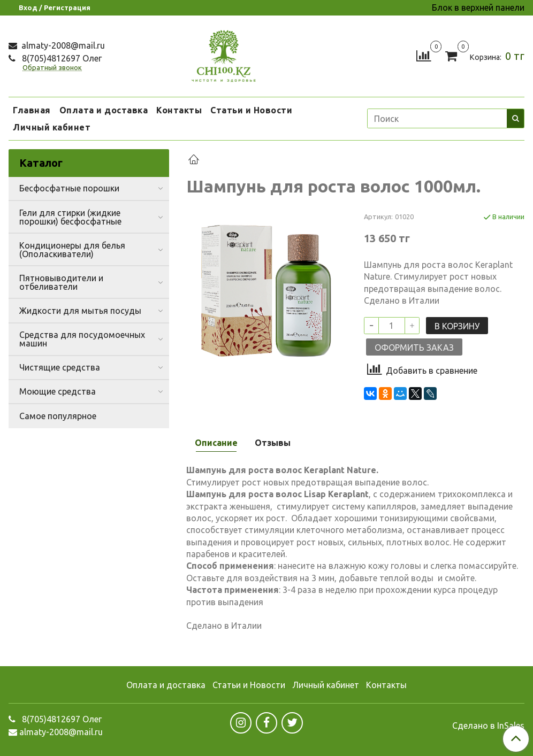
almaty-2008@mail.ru (62, 45)
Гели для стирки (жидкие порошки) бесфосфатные (70, 217)
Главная (32, 110)
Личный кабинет (52, 127)
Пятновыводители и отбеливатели (61, 282)
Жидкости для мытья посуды (80, 311)
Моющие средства (58, 391)
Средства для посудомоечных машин (82, 339)
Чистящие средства (60, 367)
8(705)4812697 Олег (61, 58)
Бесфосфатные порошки (69, 188)
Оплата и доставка (104, 110)
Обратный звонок (52, 68)
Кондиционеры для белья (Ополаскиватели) (72, 250)
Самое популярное (58, 416)
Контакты (179, 110)
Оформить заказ (414, 348)
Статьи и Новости (251, 110)
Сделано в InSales (488, 726)
